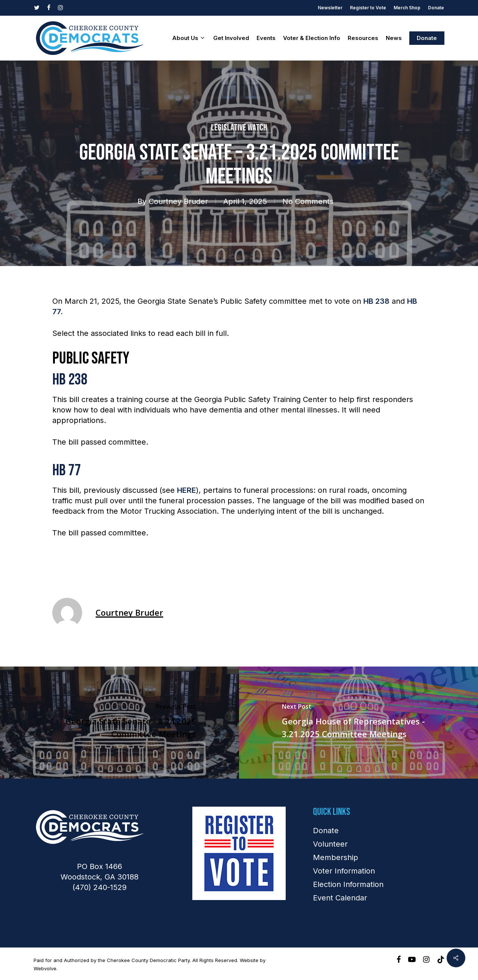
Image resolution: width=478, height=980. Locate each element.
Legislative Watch (239, 128)
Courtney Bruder (178, 201)
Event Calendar (340, 898)
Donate (326, 831)
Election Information (348, 884)
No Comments (308, 201)
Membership (336, 857)
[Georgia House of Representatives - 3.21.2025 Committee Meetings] (358, 723)
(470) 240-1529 (100, 887)
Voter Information (344, 871)
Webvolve (45, 968)
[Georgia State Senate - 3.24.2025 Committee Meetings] (119, 723)
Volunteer (330, 844)
